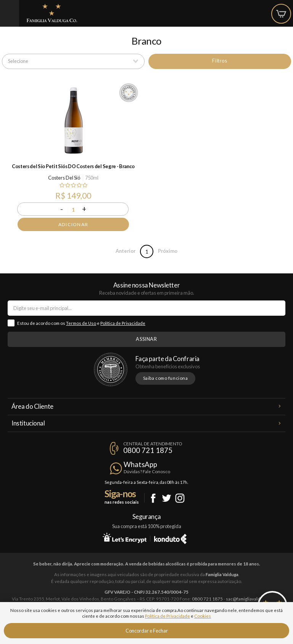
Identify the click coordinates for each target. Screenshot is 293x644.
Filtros (220, 61)
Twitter (167, 498)
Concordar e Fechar (147, 631)
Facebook (153, 498)
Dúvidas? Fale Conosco (147, 471)
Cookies (203, 616)
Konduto (170, 538)
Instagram (180, 498)
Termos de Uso (81, 323)
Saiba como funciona (166, 378)
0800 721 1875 (148, 450)
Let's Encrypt (125, 538)
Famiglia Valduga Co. (52, 13)
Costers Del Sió (64, 178)
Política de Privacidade (123, 323)
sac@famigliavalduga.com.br (254, 599)
